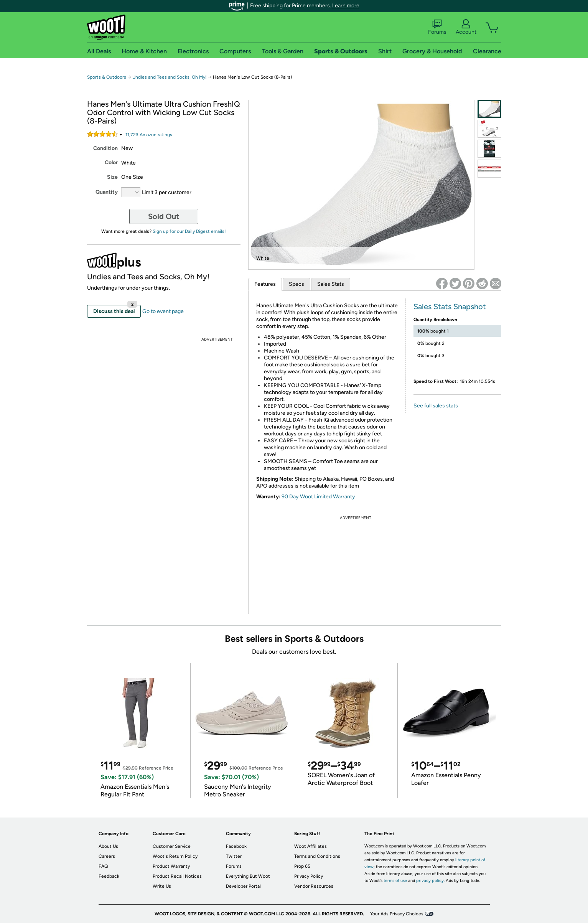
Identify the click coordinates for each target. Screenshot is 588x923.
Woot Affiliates (310, 846)
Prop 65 (302, 866)
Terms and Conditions (317, 856)
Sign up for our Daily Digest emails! (189, 231)
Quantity (107, 192)
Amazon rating (149, 135)
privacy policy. (430, 881)
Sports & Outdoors (107, 77)
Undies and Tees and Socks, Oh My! (170, 77)
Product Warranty (171, 866)
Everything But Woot (248, 876)
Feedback (109, 876)
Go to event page (163, 311)
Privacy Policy (309, 876)
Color (111, 162)
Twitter (234, 856)
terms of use (395, 881)
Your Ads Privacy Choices (397, 914)
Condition (105, 148)
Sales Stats (331, 284)
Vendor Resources (314, 886)
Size (112, 177)
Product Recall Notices (177, 876)
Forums (437, 27)
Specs (296, 284)
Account (466, 27)
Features (265, 284)
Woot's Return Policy (175, 856)
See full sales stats (436, 406)
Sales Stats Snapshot (450, 307)
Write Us (162, 886)
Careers (107, 856)
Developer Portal (243, 886)
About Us (108, 846)
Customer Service (172, 846)
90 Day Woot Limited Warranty (318, 497)
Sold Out (164, 216)
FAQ (103, 866)
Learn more (346, 6)
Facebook (236, 846)
